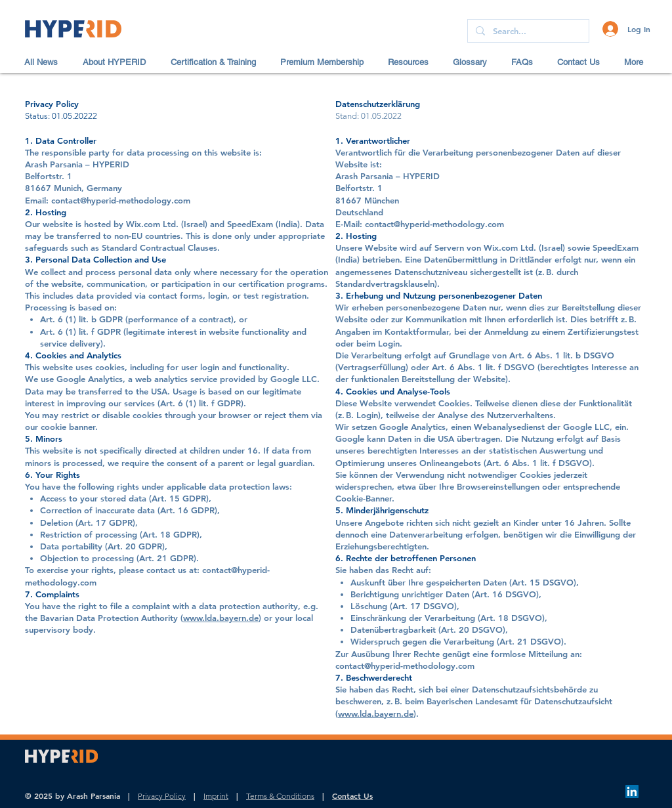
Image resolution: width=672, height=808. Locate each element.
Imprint (216, 796)
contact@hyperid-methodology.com (405, 666)
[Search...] (527, 31)
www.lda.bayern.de (221, 618)
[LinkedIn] (632, 792)
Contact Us (352, 796)
